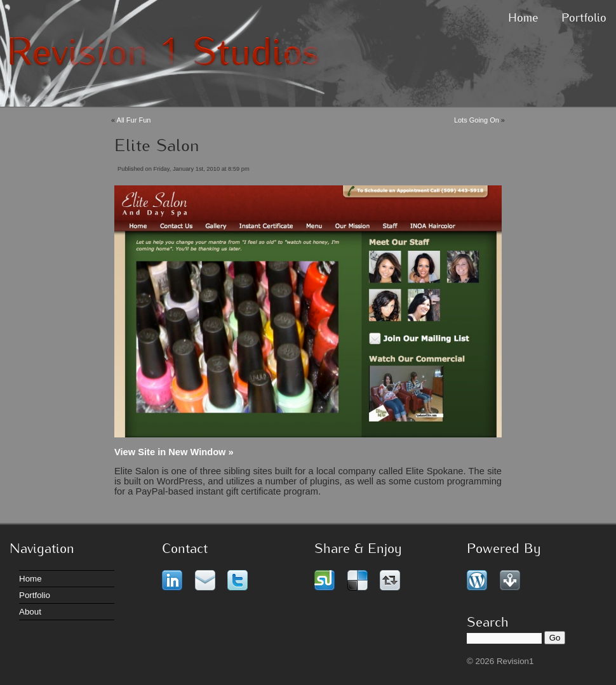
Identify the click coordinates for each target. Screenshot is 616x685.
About (30, 612)
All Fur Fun (134, 120)
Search (488, 623)
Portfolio (584, 19)
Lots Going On (477, 120)
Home (523, 19)
